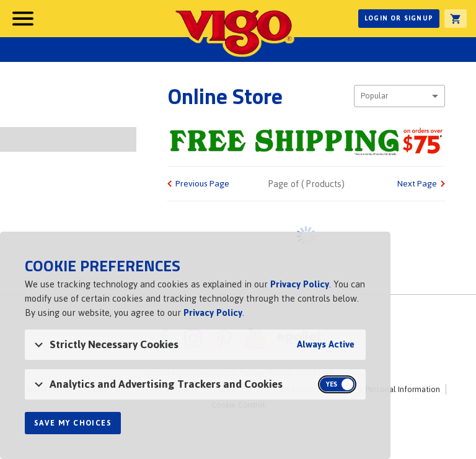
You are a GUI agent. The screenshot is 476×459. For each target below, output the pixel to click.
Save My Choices (73, 423)
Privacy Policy (300, 284)
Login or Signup (399, 18)
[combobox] (399, 96)
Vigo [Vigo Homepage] (234, 32)
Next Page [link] (417, 184)
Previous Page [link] (202, 184)
